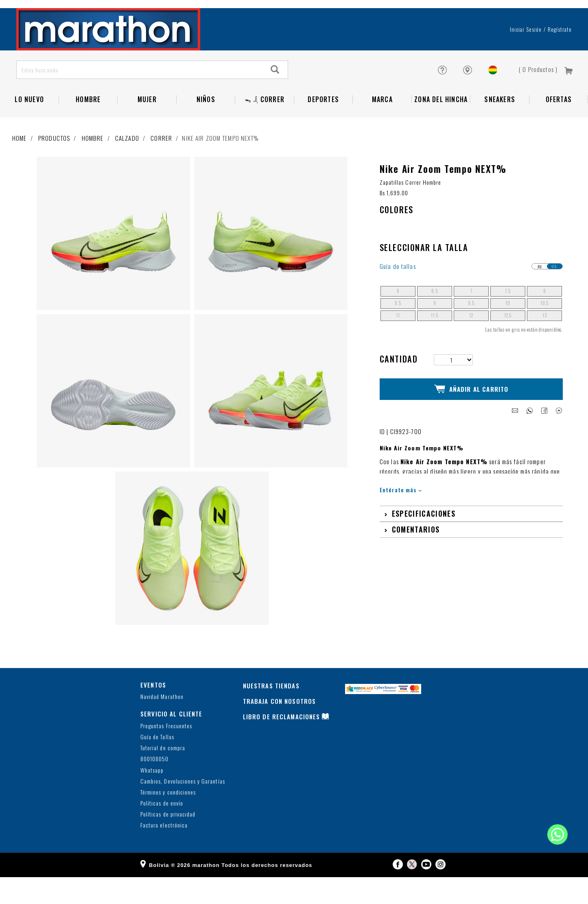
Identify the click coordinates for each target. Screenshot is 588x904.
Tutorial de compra (163, 775)
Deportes (323, 127)
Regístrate (560, 57)
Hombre (88, 127)
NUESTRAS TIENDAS (271, 712)
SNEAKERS (500, 127)
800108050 (154, 786)
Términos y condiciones (168, 820)
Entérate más (401, 512)
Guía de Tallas (157, 764)
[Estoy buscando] (140, 97)
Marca (382, 127)
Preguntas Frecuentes (166, 753)
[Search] (275, 97)
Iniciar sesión (526, 57)
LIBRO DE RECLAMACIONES (282, 743)
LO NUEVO (29, 127)
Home (20, 165)
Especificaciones (424, 536)
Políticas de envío (162, 831)
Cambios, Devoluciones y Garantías (183, 808)
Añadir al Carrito (471, 414)
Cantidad (399, 386)
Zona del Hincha (441, 127)
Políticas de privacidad (168, 842)
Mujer (147, 127)
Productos (54, 165)
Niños (206, 127)
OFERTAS (559, 127)
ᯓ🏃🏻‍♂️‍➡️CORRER (264, 127)
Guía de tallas (398, 294)
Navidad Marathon (162, 724)
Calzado (127, 165)
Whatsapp (152, 797)
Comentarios (416, 552)
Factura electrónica (164, 853)
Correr (161, 165)
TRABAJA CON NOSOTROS (280, 728)
